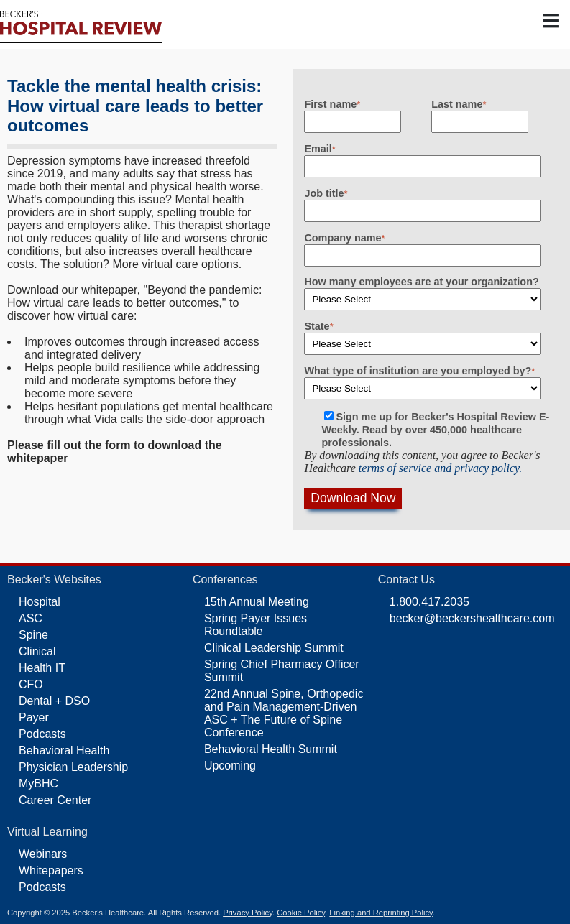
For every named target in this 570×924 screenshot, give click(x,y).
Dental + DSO (54, 701)
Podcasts (42, 734)
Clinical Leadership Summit (274, 648)
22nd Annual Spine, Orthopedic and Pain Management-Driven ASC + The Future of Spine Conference (284, 713)
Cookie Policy (301, 913)
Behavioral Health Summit (271, 749)
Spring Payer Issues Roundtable (256, 625)
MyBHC (38, 784)
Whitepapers (51, 870)
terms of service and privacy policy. (441, 468)
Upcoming (230, 766)
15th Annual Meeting (257, 602)
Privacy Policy (248, 913)
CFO (31, 684)
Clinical (37, 651)
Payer (34, 717)
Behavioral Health (64, 750)
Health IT (42, 668)
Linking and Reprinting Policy (381, 913)
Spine (33, 635)
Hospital (40, 602)
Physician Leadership (73, 767)
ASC (31, 618)
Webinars (43, 854)
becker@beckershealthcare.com (472, 618)
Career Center (55, 800)
